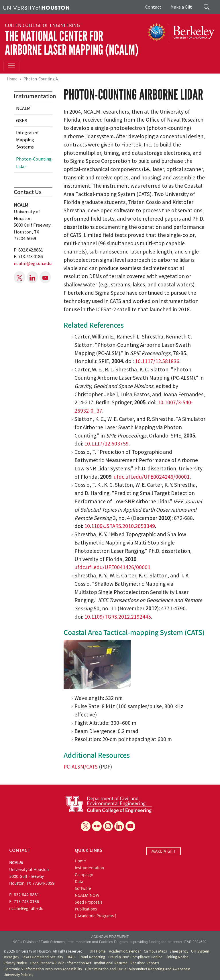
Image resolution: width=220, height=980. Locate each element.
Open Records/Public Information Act (60, 963)
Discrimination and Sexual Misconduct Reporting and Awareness (138, 969)
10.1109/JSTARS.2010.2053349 (120, 526)
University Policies (18, 975)
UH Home (98, 951)
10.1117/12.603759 (106, 444)
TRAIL (71, 957)
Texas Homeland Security (43, 957)
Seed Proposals (89, 902)
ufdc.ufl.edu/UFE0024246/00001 (152, 477)
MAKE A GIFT (163, 851)
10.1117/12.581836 (157, 361)
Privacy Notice (15, 963)
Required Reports (145, 963)
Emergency (179, 951)
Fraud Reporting (92, 957)
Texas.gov (11, 957)
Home (12, 79)
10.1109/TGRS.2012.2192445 (118, 617)
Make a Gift (181, 7)
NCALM (23, 108)
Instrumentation (89, 868)
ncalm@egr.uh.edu (33, 263)
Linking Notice (177, 957)
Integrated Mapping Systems (27, 140)
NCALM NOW (87, 895)
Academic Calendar (125, 951)
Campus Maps (155, 951)
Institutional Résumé (111, 963)
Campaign (84, 875)
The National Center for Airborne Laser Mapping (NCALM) (72, 43)
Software (83, 888)
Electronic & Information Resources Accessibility (43, 969)
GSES (22, 120)
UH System (200, 951)
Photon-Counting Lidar (34, 162)
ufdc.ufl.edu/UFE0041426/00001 (112, 567)
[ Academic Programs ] (96, 916)
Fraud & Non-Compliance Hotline (135, 957)
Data (79, 882)
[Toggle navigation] (11, 66)
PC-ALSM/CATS (81, 767)
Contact (153, 7)
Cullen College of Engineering (42, 25)
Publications (86, 909)
